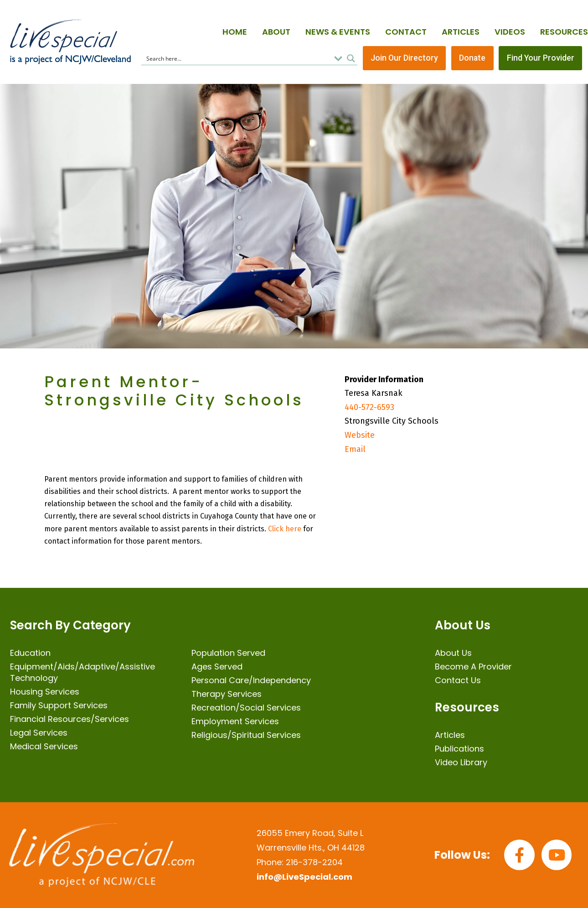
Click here (285, 529)
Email (355, 449)
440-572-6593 (369, 408)
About (276, 32)
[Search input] (237, 58)
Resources (564, 32)
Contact (406, 32)
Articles (461, 32)
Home (235, 32)
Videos (510, 32)
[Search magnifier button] (351, 58)
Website (360, 436)
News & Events (338, 32)
